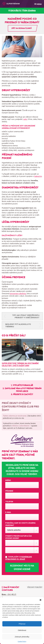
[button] (40, 600)
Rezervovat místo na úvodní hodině (22, 567)
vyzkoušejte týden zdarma (22, 11)
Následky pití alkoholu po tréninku (18, 325)
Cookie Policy (22, 641)
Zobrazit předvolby (22, 637)
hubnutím (38, 176)
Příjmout (22, 624)
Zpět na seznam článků (22, 28)
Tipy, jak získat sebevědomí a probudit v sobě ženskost (26, 316)
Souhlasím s (19, 558)
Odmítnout (22, 630)
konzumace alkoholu (18, 293)
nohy (25, 119)
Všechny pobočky (35, 587)
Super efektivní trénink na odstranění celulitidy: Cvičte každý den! (20, 364)
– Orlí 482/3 (9, 594)
